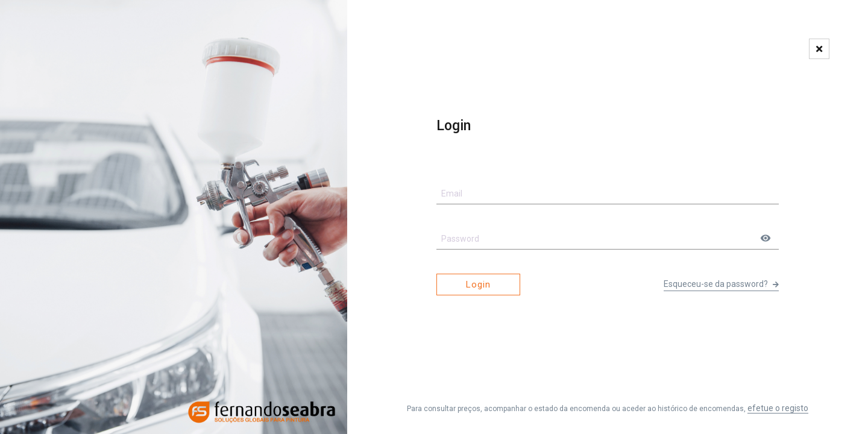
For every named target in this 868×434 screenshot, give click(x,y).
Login (478, 285)
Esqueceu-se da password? (721, 284)
